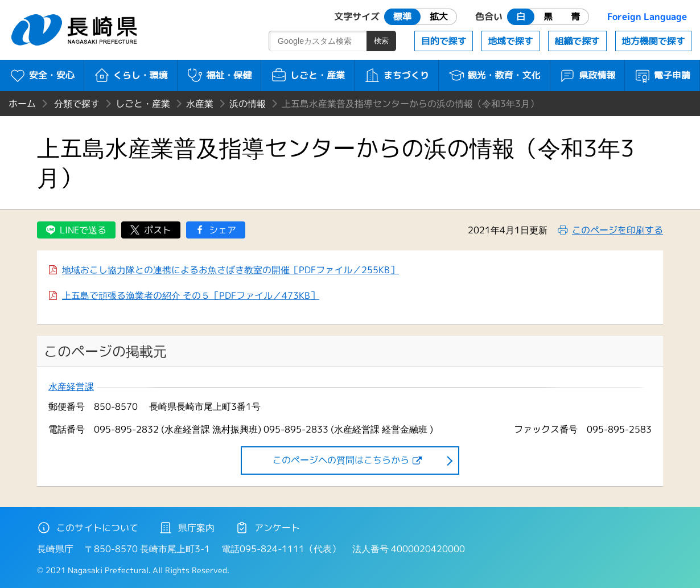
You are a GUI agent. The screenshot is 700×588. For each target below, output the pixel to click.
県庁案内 (187, 528)
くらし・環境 (131, 75)
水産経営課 (71, 387)
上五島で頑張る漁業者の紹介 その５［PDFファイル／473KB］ (191, 295)
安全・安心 (42, 75)
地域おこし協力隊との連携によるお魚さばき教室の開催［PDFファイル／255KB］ (230, 270)
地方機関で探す (653, 41)
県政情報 (587, 75)
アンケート (267, 528)
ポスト (158, 230)
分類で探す (77, 104)
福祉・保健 (219, 75)
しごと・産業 (308, 75)
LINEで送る (83, 230)
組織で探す (577, 41)
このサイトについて (88, 528)
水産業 (200, 104)
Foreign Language (647, 17)
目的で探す (444, 41)
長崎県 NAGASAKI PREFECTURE (76, 30)
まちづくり (396, 75)
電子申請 (662, 75)
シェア (223, 230)
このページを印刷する (617, 230)
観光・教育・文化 (494, 75)
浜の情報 (248, 104)
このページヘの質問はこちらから (341, 460)
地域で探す (510, 41)
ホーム (22, 104)
